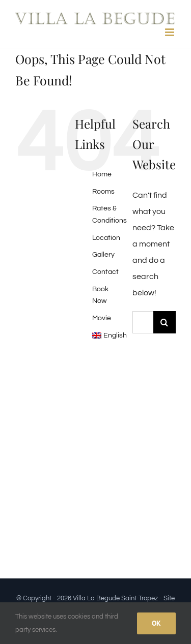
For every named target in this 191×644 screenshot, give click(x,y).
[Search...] (143, 322)
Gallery (103, 255)
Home (102, 174)
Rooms (103, 192)
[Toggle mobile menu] (170, 32)
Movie (102, 318)
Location (106, 238)
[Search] (165, 322)
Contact (105, 272)
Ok (156, 623)
